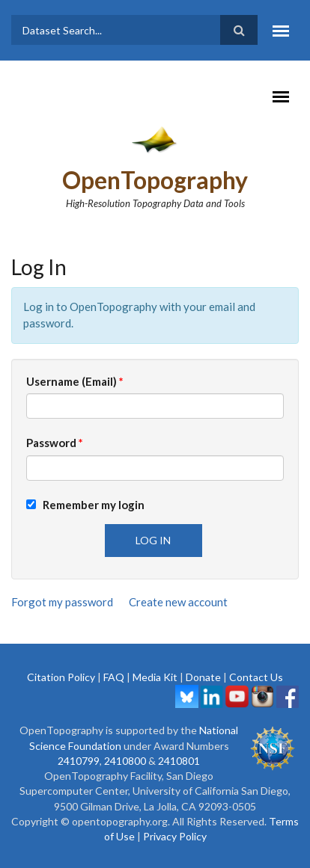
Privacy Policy (175, 836)
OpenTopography (155, 180)
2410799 (79, 761)
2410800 (125, 761)
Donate (203, 677)
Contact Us (256, 677)
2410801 (179, 761)
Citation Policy (61, 677)
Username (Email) (75, 381)
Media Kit (155, 677)
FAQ (114, 677)
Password (55, 443)
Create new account (178, 602)
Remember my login (85, 505)
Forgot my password (62, 602)
